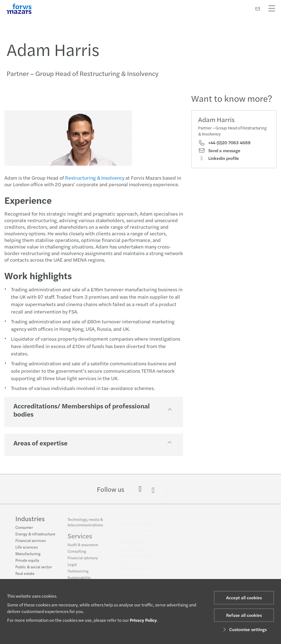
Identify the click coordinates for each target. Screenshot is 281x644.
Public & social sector (34, 567)
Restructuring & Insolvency (94, 178)
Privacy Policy (143, 620)
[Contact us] (258, 9)
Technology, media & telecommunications (85, 524)
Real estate (25, 574)
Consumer (24, 528)
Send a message (219, 151)
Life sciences (26, 548)
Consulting (77, 553)
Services (80, 538)
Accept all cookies (244, 598)
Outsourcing (78, 573)
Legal (72, 567)
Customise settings (244, 629)
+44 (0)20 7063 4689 (224, 143)
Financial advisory (83, 560)
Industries (30, 519)
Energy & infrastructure (35, 535)
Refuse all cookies (244, 615)
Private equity (27, 561)
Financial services (30, 541)
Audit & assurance (83, 547)
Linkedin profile (219, 158)
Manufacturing (28, 554)
